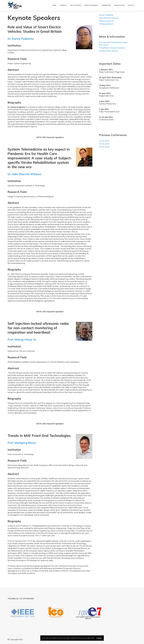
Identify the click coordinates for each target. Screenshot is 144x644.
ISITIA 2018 (104, 147)
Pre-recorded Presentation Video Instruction (113, 44)
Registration (119, 5)
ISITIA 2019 (104, 144)
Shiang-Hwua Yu (106, 21)
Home (54, 5)
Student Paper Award (108, 51)
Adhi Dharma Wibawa (109, 18)
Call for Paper (76, 5)
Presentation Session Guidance (112, 48)
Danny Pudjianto (106, 15)
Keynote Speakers (91, 5)
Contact (131, 5)
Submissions (106, 5)
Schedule (63, 5)
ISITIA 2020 (104, 141)
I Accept (99, 638)
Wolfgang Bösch (106, 24)
